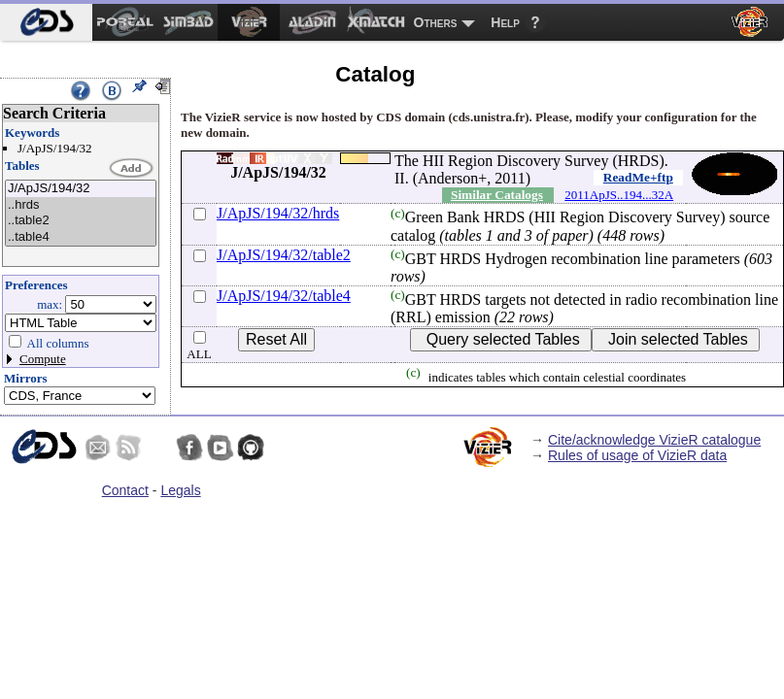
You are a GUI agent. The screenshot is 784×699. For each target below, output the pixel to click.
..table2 (81, 221)
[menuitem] (46, 22)
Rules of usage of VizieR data (637, 455)
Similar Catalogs (497, 195)
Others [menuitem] (436, 22)
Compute (43, 359)
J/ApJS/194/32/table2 (284, 255)
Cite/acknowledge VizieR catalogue (654, 440)
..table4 (81, 237)
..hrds (81, 205)
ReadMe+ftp (638, 177)
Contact (125, 490)
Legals (180, 490)
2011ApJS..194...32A (619, 195)
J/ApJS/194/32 (81, 189)
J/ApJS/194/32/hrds (278, 213)
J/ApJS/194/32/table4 (284, 296)
